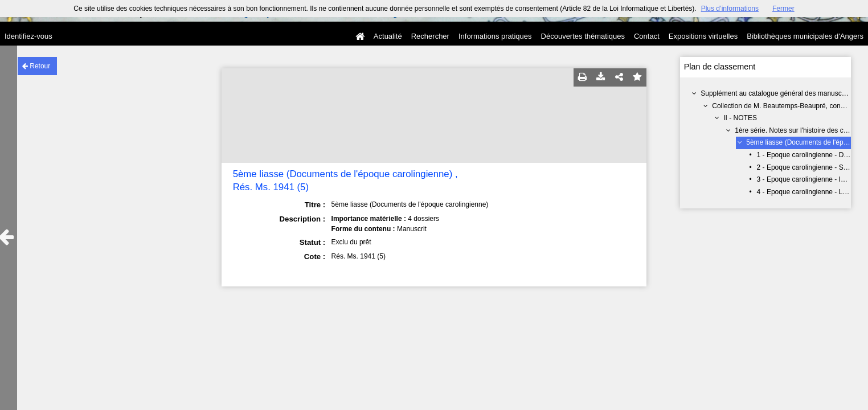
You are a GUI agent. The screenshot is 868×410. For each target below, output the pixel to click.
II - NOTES (740, 118)
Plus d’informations (730, 9)
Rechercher (430, 36)
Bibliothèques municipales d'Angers (805, 36)
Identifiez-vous (28, 36)
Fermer (783, 9)
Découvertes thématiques (583, 36)
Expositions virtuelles (703, 36)
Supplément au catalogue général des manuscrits (776, 93)
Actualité (388, 36)
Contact (647, 36)
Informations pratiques (495, 36)
